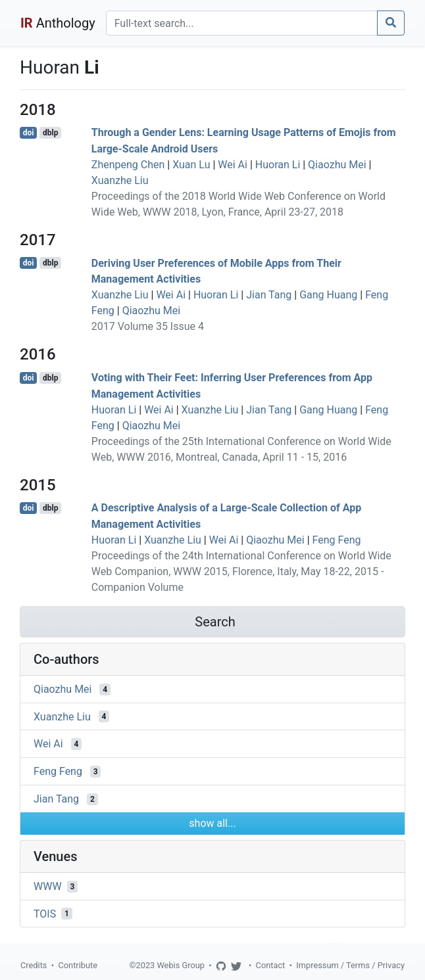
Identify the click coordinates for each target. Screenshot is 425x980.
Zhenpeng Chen (128, 165)
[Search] (242, 23)
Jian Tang (269, 295)
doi (29, 133)
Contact (271, 965)
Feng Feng (337, 540)
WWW (48, 886)
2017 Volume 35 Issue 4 (148, 326)
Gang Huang (328, 295)
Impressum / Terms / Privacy (350, 965)
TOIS (45, 913)
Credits (34, 965)
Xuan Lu (191, 165)
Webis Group (181, 965)
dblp (50, 133)
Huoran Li (278, 165)
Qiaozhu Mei (337, 165)
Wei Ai (233, 165)
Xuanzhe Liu (120, 180)
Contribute (78, 965)
